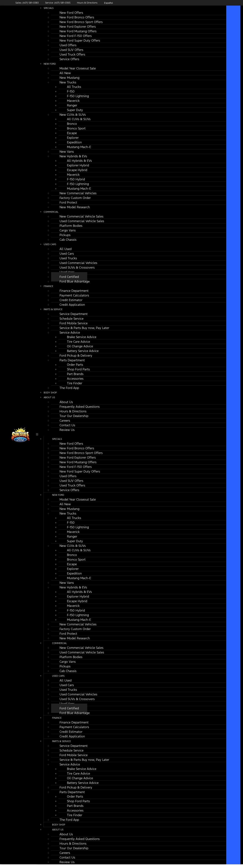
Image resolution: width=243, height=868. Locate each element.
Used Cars (50, 244)
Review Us (67, 430)
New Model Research (75, 207)
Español (109, 3)
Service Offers (69, 59)
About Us (49, 398)
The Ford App (69, 388)
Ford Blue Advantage (75, 281)
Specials (49, 8)
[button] (131, 434)
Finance (48, 286)
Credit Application (72, 305)
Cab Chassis (68, 240)
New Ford (50, 64)
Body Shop (59, 825)
